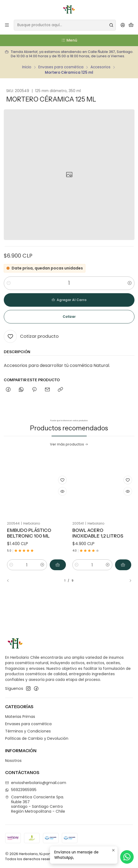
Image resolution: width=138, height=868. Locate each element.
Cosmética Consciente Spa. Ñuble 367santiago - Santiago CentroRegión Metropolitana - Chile (35, 804)
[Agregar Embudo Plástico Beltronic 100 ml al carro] (51, 548)
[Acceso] (123, 25)
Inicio (27, 67)
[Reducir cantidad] (9, 283)
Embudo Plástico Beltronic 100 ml (31, 526)
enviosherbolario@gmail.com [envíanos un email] (36, 783)
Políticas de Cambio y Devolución (37, 738)
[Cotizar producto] (31, 336)
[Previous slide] (10, 581)
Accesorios (100, 67)
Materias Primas (20, 717)
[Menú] (7, 25)
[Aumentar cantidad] (130, 283)
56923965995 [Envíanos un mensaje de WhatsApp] (21, 790)
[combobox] (65, 25)
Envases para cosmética (61, 67)
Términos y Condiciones (28, 731)
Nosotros (13, 761)
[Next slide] (128, 581)
